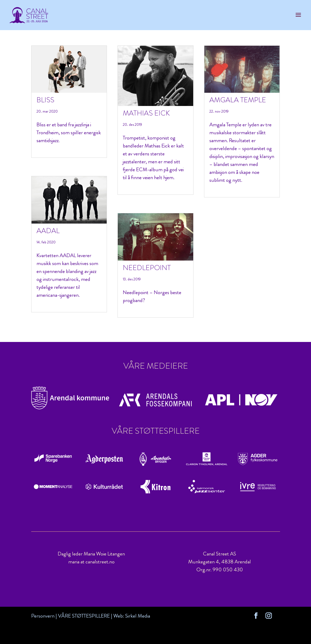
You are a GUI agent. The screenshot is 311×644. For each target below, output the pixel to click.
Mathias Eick (146, 113)
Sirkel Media (138, 616)
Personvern (43, 616)
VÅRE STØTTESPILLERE (84, 616)
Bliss (45, 100)
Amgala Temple (238, 100)
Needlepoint (147, 268)
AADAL (48, 231)
